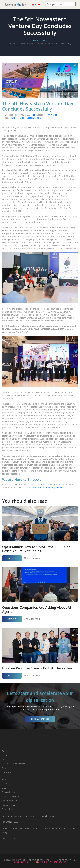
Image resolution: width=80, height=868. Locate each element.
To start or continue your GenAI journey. (42, 487)
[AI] (41, 118)
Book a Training (40, 719)
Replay (5, 768)
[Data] (29, 118)
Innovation (52, 115)
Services (6, 751)
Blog (45, 41)
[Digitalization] (18, 118)
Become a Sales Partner (14, 764)
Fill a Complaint (10, 801)
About (5, 779)
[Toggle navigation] (30, 4)
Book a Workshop (11, 796)
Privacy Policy (9, 805)
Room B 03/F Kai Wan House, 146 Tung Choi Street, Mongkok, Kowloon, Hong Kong (39, 830)
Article (12, 558)
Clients (5, 755)
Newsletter (7, 772)
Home (36, 41)
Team (5, 759)
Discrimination (9, 809)
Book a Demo (9, 792)
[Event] (36, 118)
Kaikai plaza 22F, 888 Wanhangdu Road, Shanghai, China (29, 816)
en (35, 4)
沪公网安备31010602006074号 (51, 862)
